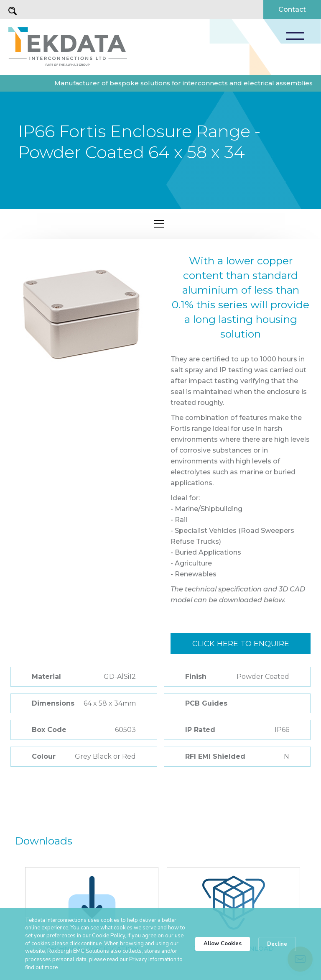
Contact (292, 9)
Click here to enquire (241, 644)
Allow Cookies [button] (223, 944)
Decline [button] (277, 944)
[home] (68, 47)
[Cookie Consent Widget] (160, 944)
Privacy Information (153, 960)
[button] (295, 36)
